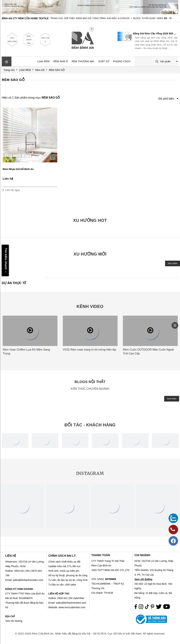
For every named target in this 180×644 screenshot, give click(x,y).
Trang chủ (57, 18)
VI (170, 18)
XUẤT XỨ (104, 61)
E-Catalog (124, 18)
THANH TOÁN (101, 555)
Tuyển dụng (149, 18)
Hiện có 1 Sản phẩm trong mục (31, 98)
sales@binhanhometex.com (71, 603)
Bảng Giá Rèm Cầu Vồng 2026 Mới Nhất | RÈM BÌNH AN (155, 34)
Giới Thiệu (70, 18)
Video (160, 18)
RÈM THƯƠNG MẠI (83, 61)
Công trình (99, 18)
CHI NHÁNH (142, 555)
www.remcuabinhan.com (72, 607)
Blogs (137, 18)
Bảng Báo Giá (84, 18)
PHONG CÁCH (122, 61)
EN (166, 18)
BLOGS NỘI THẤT (90, 382)
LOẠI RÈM (44, 61)
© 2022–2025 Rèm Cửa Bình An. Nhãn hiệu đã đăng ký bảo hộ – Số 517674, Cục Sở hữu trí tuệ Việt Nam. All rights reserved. (90, 634)
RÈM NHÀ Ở (61, 61)
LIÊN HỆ (11, 556)
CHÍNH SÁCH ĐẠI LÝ (62, 556)
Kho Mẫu (112, 18)
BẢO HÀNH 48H (29, 40)
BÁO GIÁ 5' (45, 40)
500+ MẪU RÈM (12, 40)
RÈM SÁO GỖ (13, 80)
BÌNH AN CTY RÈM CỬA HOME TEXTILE (25, 18)
